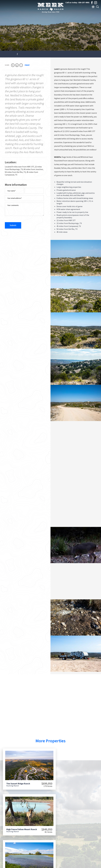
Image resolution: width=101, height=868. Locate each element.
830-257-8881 (84, 2)
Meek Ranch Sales (22, 865)
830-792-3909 (86, 854)
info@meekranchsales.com (88, 857)
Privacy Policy (89, 865)
